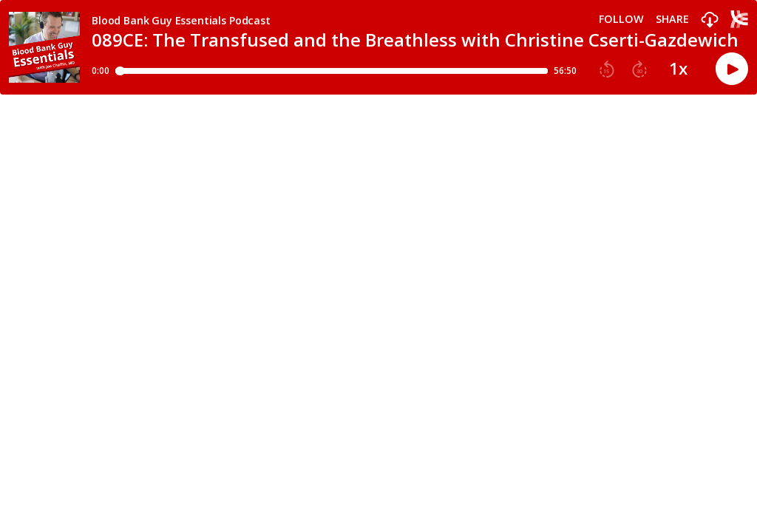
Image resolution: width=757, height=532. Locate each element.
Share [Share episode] (672, 19)
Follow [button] (621, 19)
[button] (710, 20)
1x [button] (678, 69)
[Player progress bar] (332, 71)
